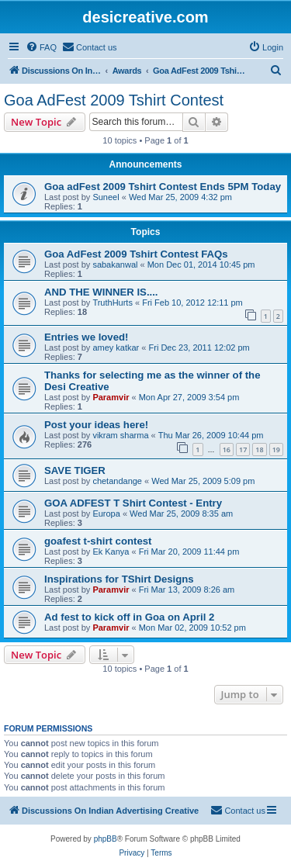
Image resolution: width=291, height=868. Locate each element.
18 (259, 450)
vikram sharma (120, 435)
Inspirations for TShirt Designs (119, 579)
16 (227, 450)
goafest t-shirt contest (98, 541)
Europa (106, 514)
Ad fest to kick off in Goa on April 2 (129, 617)
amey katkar (116, 348)
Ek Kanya (111, 552)
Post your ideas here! (96, 425)
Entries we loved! (86, 337)
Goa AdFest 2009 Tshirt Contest (114, 100)
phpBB (106, 839)
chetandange (117, 481)
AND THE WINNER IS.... (101, 292)
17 (243, 450)
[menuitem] (41, 47)
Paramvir (111, 397)
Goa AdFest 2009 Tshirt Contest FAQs (136, 254)
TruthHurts (113, 303)
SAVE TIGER (75, 470)
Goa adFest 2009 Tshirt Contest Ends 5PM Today (163, 187)
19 (276, 450)
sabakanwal (115, 265)
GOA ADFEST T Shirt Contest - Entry (133, 503)
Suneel (106, 197)
